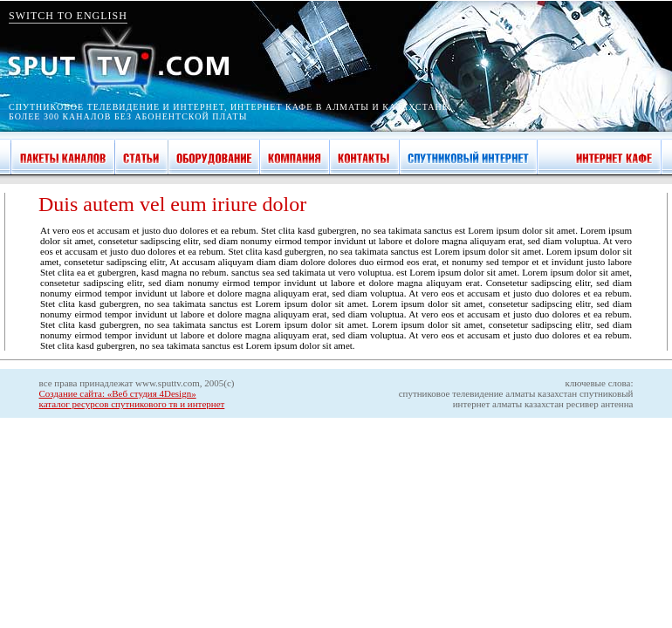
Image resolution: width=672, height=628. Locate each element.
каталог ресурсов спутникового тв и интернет (132, 404)
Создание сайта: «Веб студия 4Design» (118, 393)
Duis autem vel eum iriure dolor (172, 204)
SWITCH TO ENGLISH (68, 16)
